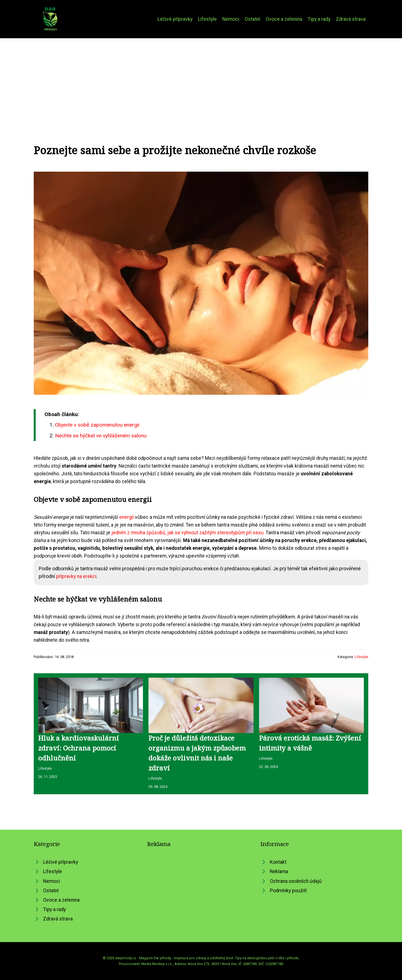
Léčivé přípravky (175, 19)
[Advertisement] (201, 80)
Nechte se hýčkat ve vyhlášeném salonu (101, 436)
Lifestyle (207, 19)
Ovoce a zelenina (284, 19)
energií (126, 517)
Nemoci (231, 19)
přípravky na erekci (76, 576)
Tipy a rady (319, 19)
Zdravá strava (351, 19)
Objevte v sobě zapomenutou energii (97, 425)
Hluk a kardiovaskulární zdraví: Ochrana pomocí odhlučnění (79, 748)
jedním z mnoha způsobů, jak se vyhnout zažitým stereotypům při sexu (187, 533)
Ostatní (252, 19)
